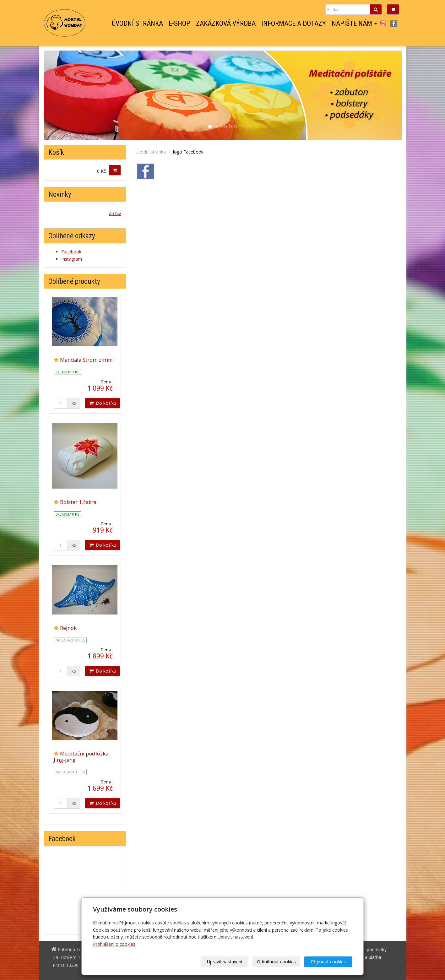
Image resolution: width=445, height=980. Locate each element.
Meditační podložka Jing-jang (81, 757)
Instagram (383, 24)
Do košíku (103, 403)
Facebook (394, 24)
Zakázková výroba (226, 24)
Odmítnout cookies (276, 962)
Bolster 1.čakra (78, 502)
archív (115, 213)
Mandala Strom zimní (86, 360)
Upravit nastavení (225, 962)
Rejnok (68, 628)
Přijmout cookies (328, 962)
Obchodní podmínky (366, 949)
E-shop (179, 24)
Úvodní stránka (137, 24)
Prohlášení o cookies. (115, 944)
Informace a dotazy (294, 24)
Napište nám (354, 24)
